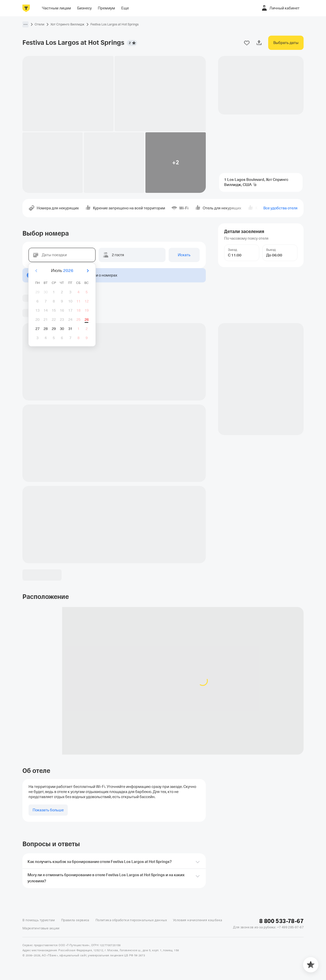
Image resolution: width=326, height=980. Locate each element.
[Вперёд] (88, 271)
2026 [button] (68, 271)
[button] (25, 24)
